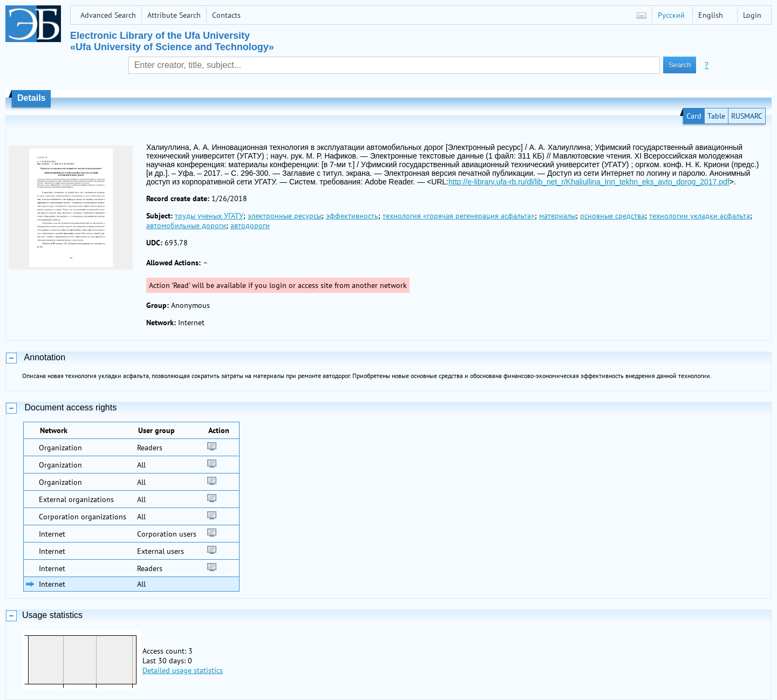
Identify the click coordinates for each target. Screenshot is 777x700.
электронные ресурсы (285, 216)
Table (716, 116)
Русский (671, 15)
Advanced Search (108, 15)
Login (752, 15)
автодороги (250, 225)
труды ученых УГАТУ (209, 216)
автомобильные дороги (186, 225)
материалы (557, 216)
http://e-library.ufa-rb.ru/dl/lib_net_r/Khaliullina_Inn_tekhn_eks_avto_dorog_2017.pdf (589, 182)
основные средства (612, 216)
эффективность (352, 216)
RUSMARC (747, 116)
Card (694, 116)
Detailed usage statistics (183, 670)
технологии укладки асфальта (700, 216)
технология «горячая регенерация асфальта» (459, 216)
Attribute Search (174, 15)
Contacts (226, 15)
